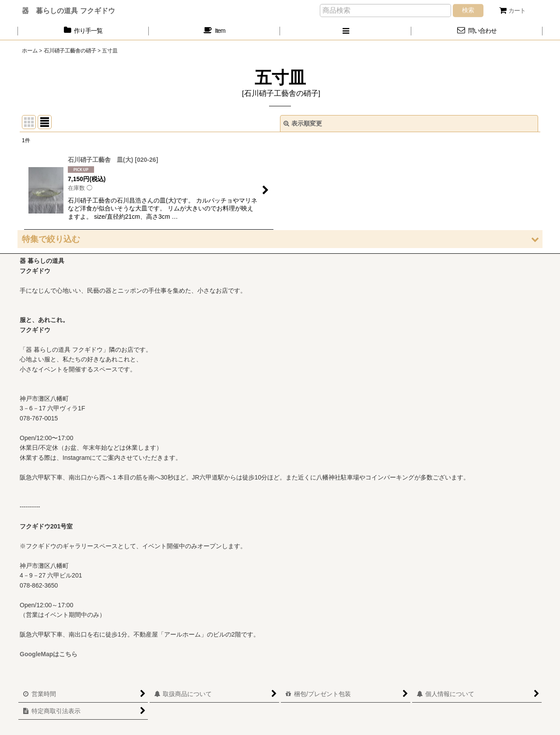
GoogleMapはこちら (49, 654)
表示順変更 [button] (303, 123)
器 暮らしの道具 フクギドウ (68, 10)
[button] (346, 31)
